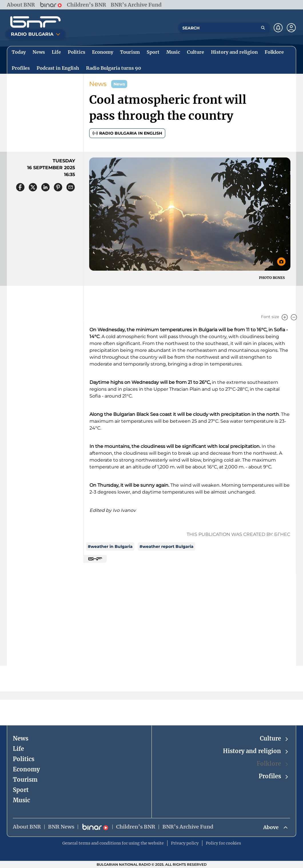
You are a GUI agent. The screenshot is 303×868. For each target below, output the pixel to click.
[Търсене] (263, 28)
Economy (26, 769)
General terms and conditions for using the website (113, 843)
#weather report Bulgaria (167, 546)
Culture (274, 738)
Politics (24, 759)
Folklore (273, 764)
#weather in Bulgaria (110, 546)
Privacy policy (185, 843)
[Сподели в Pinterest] (58, 187)
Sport (21, 790)
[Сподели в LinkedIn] (45, 187)
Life (18, 748)
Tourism (25, 779)
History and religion (256, 751)
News (98, 84)
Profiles (274, 776)
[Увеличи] (285, 317)
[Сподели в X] (33, 187)
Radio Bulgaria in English (127, 133)
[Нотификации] (278, 28)
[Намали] (294, 317)
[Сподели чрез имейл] (71, 187)
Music (21, 800)
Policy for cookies (223, 843)
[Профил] (291, 28)
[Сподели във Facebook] (20, 187)
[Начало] (35, 22)
